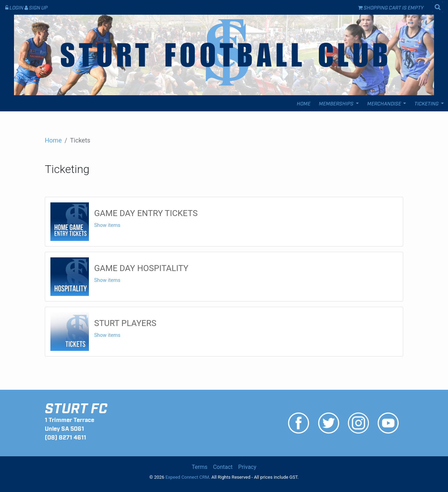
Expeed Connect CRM (187, 477)
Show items (107, 225)
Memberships (337, 103)
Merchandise (385, 103)
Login (15, 7)
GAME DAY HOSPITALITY (141, 268)
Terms (200, 467)
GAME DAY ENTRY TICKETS (146, 213)
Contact (223, 467)
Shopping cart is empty (391, 7)
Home (304, 103)
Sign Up (36, 7)
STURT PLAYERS (125, 323)
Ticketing (427, 103)
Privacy (247, 467)
